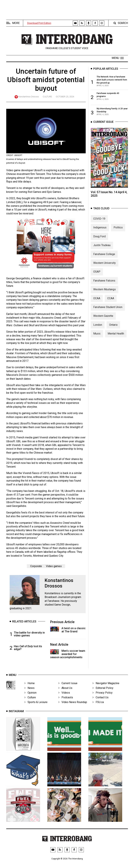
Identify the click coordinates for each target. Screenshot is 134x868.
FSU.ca (98, 706)
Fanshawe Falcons (104, 284)
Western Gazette (103, 320)
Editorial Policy (103, 692)
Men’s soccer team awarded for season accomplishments (68, 655)
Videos (64, 696)
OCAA (97, 302)
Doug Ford (99, 240)
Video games (54, 567)
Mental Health (116, 337)
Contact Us (101, 701)
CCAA (111, 302)
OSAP (97, 276)
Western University (105, 267)
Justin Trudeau (102, 249)
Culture (47, 97)
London (98, 328)
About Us (65, 692)
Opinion (31, 696)
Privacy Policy (103, 696)
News (29, 692)
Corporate (36, 567)
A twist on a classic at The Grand (74, 630)
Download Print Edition (39, 23)
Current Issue (68, 687)
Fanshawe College (104, 258)
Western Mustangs (105, 293)
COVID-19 (99, 222)
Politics (118, 231)
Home (30, 687)
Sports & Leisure (36, 706)
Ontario (113, 328)
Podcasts (66, 701)
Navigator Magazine (106, 687)
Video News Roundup (73, 706)
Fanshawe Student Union (108, 311)
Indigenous (100, 231)
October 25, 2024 (65, 97)
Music (97, 337)
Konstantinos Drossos (29, 97)
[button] (118, 58)
